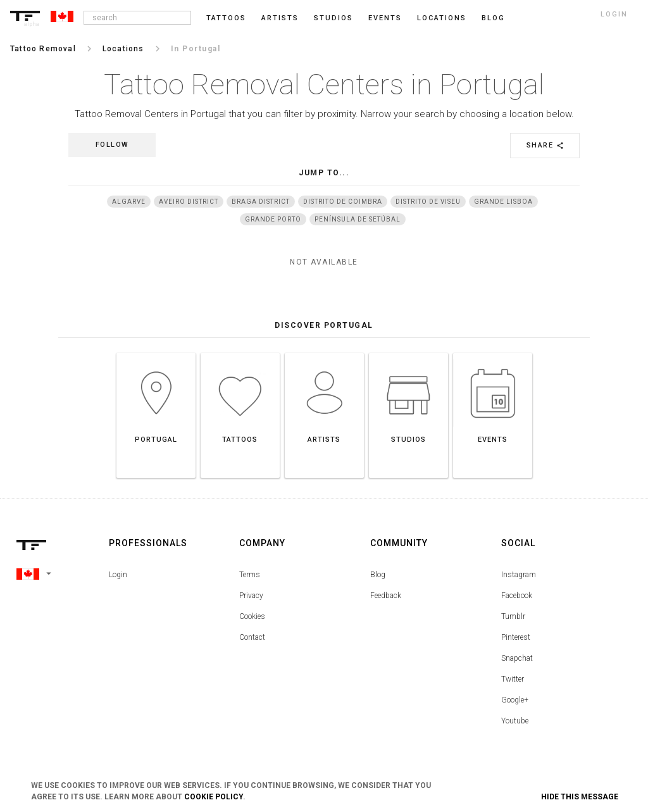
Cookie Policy (214, 797)
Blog (378, 575)
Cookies (252, 616)
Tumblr (513, 616)
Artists (280, 18)
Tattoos (226, 18)
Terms (250, 575)
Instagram (519, 575)
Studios (333, 18)
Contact (252, 637)
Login (118, 575)
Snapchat (517, 658)
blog (493, 18)
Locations (442, 18)
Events (385, 18)
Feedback (386, 596)
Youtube (515, 721)
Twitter (513, 679)
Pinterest (516, 637)
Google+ (515, 700)
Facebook (517, 596)
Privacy (251, 596)
